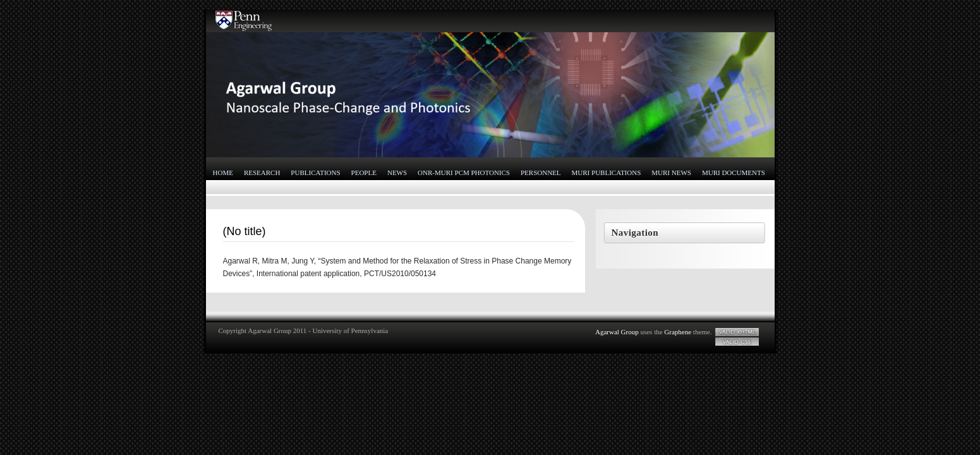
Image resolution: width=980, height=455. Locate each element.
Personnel (541, 173)
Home (223, 173)
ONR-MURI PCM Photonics (464, 173)
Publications (315, 173)
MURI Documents (734, 173)
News (397, 173)
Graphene (678, 332)
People (364, 173)
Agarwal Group (617, 332)
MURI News (671, 173)
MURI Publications (607, 173)
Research (262, 173)
